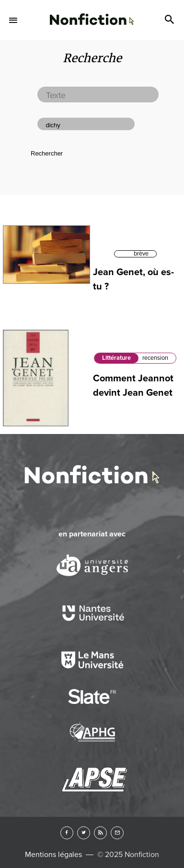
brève (141, 254)
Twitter (84, 833)
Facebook (67, 833)
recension (155, 358)
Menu (13, 20)
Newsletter (117, 833)
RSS (100, 833)
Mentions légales (53, 855)
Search (171, 20)
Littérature (116, 358)
